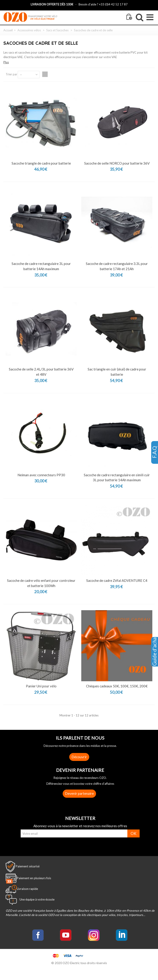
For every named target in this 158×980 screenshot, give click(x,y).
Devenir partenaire (79, 793)
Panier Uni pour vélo (41, 686)
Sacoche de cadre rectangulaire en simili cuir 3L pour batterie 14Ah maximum (117, 478)
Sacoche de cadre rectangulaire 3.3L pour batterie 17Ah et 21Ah (117, 266)
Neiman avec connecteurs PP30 (41, 475)
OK (133, 833)
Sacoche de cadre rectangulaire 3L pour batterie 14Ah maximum (41, 266)
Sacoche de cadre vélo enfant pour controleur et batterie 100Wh (41, 583)
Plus (6, 62)
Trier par (11, 74)
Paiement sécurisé (28, 866)
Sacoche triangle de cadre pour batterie (41, 163)
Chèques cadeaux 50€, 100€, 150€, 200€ (117, 686)
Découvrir (79, 757)
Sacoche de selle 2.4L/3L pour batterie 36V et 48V (41, 372)
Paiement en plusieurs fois (34, 878)
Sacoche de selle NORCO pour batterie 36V (117, 163)
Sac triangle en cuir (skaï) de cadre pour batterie (117, 372)
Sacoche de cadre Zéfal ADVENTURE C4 (117, 580)
